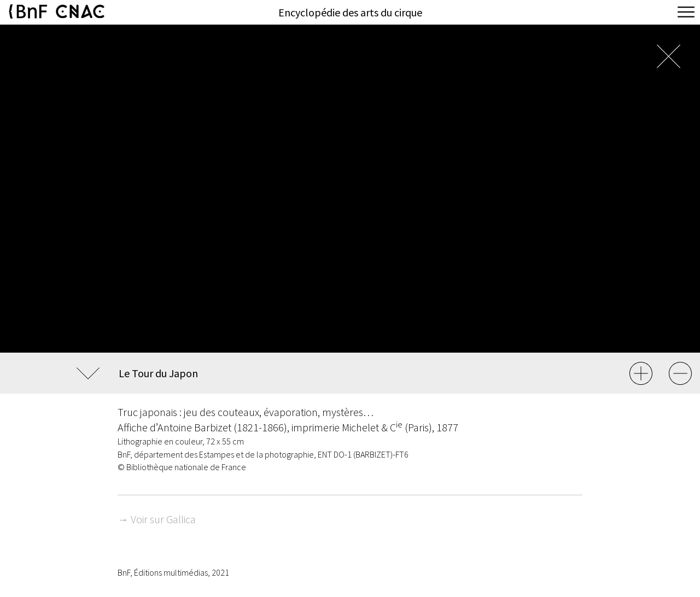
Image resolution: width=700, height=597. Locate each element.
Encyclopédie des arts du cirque (350, 12)
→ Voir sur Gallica (157, 519)
